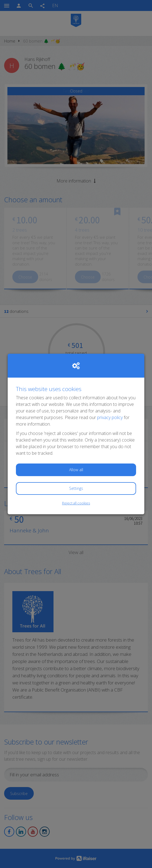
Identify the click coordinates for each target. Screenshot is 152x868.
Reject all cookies (76, 503)
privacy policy (110, 417)
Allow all (76, 470)
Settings (76, 488)
